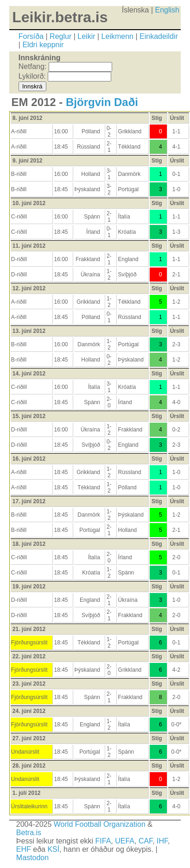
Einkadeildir (159, 36)
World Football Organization (100, 824)
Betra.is (29, 833)
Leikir (86, 36)
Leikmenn (117, 36)
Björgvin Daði (102, 102)
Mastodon (32, 858)
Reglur (60, 36)
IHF (162, 841)
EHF (24, 849)
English (167, 10)
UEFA (125, 841)
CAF (146, 841)
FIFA (103, 841)
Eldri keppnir (43, 45)
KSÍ (53, 849)
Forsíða (31, 36)
